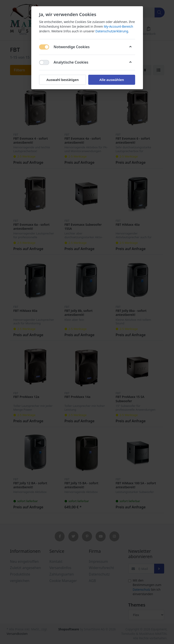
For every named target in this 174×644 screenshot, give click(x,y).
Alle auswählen (111, 80)
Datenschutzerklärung (112, 31)
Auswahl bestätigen (62, 80)
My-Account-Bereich (118, 26)
